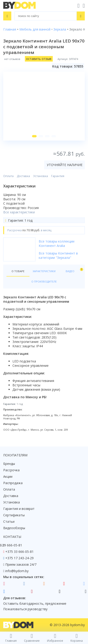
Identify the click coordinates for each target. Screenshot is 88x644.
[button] (34, 136)
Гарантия (58, 176)
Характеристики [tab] (44, 271)
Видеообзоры (14, 528)
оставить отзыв (39, 59)
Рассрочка (11, 470)
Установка (41, 176)
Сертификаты (14, 515)
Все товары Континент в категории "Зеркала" (58, 255)
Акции (8, 476)
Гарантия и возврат (19, 509)
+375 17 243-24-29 (19, 558)
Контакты (12, 537)
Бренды (9, 464)
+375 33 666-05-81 (19, 552)
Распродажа (13, 483)
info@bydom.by (17, 571)
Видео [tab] (74, 270)
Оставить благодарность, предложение (35, 603)
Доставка (23, 176)
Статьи (9, 521)
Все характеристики (19, 212)
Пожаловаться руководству (25, 609)
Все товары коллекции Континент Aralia (57, 243)
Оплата (8, 176)
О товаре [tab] (18, 271)
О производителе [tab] (44, 281)
